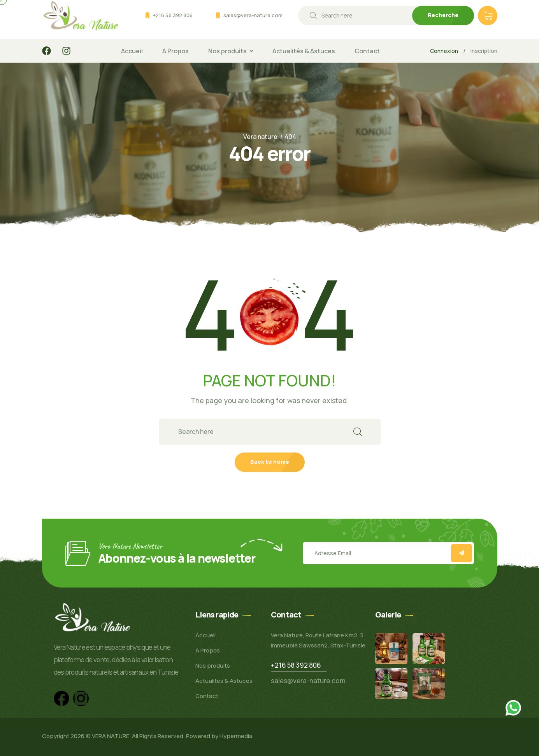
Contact (367, 51)
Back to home (270, 462)
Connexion (444, 51)
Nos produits (227, 51)
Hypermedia (236, 736)
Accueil (132, 51)
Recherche (443, 15)
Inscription (484, 51)
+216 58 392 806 (173, 15)
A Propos (176, 51)
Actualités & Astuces (304, 51)
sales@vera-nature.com (253, 15)
